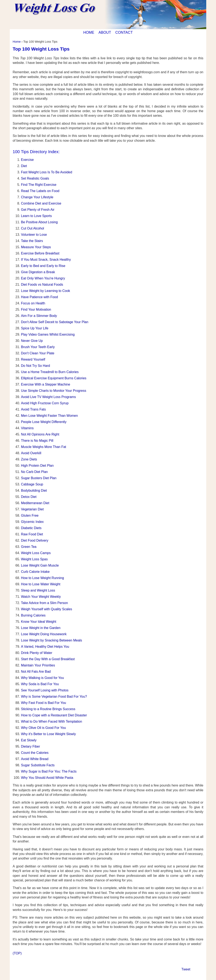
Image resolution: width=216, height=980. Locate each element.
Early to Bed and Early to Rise (43, 266)
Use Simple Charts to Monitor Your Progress (54, 391)
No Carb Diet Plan (34, 472)
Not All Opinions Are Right (40, 434)
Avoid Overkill (31, 453)
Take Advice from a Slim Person (44, 603)
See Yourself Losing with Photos (45, 690)
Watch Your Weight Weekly (41, 597)
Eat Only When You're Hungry (43, 278)
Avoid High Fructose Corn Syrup (45, 403)
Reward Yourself (33, 359)
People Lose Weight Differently (44, 422)
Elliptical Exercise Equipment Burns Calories (54, 378)
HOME (89, 32)
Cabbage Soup (32, 484)
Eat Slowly (29, 740)
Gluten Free (30, 515)
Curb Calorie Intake (35, 572)
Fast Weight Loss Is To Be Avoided (47, 172)
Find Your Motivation (36, 310)
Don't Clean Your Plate (38, 353)
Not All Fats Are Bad (36, 672)
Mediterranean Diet (35, 503)
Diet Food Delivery (35, 540)
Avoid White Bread (35, 759)
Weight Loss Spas (34, 559)
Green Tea (29, 547)
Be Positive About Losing (39, 222)
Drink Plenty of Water (37, 653)
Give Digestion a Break (38, 272)
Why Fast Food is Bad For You (44, 703)
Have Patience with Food (39, 297)
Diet (24, 166)
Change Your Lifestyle (37, 197)
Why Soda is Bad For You (40, 684)
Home (17, 42)
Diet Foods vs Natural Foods (42, 285)
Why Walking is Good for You (42, 678)
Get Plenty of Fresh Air (38, 210)
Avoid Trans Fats (33, 409)
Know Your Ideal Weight (39, 622)
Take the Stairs (32, 241)
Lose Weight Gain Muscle (40, 565)
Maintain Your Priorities (38, 665)
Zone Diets (29, 459)
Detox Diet (29, 497)
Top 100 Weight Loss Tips (41, 49)
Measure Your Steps (36, 247)
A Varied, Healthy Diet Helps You (45, 647)
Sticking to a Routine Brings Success (48, 709)
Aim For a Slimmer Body (39, 316)
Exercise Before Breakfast (40, 253)
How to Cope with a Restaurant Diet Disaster (54, 715)
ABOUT (105, 32)
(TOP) (17, 953)
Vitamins (27, 428)
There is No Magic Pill (37, 441)
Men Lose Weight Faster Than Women (49, 416)
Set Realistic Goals (35, 178)
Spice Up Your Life (35, 328)
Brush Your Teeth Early (38, 347)
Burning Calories (33, 615)
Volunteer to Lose (34, 235)
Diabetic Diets (31, 528)
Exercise (27, 160)
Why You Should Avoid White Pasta (47, 778)
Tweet (186, 969)
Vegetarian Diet (32, 509)
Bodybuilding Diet (34, 491)
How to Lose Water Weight (41, 584)
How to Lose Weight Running (42, 578)
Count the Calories (35, 753)
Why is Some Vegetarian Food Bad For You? (54, 697)
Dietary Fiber (31, 746)
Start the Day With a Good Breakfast (48, 659)
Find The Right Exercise (39, 185)
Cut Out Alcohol (33, 228)
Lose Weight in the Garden (41, 628)
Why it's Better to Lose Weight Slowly (48, 734)
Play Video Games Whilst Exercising (48, 334)
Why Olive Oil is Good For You (43, 728)
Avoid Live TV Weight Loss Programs (48, 397)
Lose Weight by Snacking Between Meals (52, 640)
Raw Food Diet (32, 534)
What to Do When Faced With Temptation (52, 721)
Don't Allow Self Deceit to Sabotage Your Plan (55, 322)
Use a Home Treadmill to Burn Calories (50, 372)
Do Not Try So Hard (36, 366)
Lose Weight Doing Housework (44, 634)
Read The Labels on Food (40, 191)
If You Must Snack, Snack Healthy (46, 260)
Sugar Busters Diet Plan (39, 478)
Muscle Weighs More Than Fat (44, 447)
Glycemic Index (32, 522)
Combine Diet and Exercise (41, 203)
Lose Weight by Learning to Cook (45, 291)
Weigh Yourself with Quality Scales (47, 609)
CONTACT (124, 32)
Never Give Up (32, 341)
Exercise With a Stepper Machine (46, 384)
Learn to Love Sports (36, 216)
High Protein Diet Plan (37, 466)
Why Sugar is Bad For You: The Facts (49, 771)
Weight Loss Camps (36, 553)
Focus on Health (33, 303)
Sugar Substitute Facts (38, 765)
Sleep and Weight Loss (38, 590)
